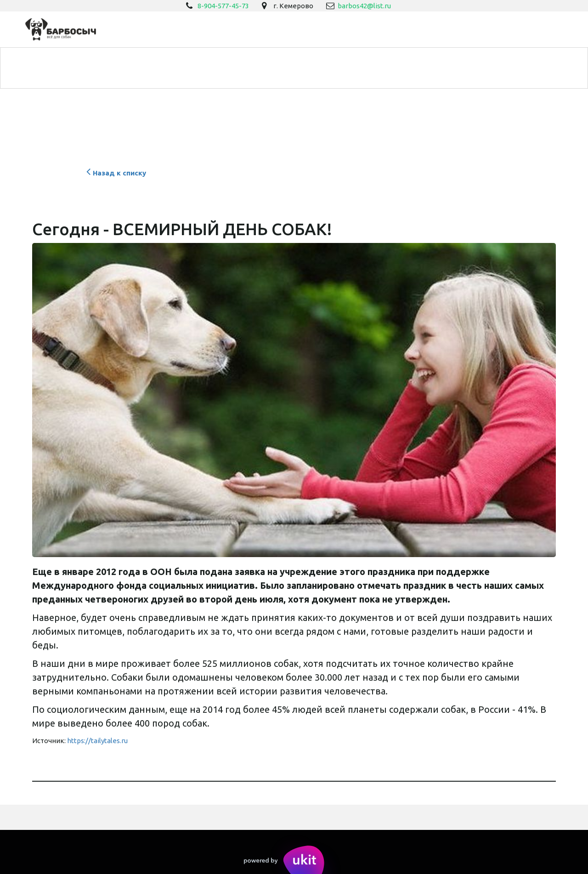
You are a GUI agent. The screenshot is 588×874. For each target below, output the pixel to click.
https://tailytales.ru (97, 741)
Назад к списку (115, 173)
